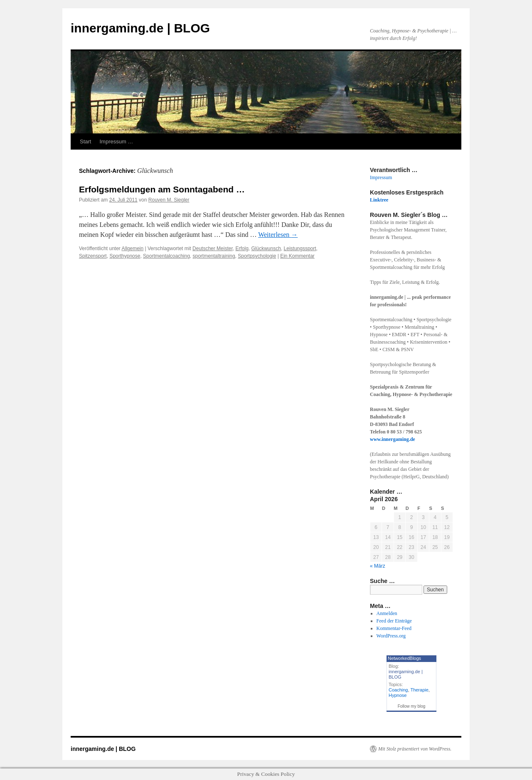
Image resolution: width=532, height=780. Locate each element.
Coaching (398, 690)
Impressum (381, 177)
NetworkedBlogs (404, 658)
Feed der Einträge (394, 621)
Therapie (419, 690)
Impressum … (116, 141)
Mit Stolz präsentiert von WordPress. (415, 749)
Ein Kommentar (297, 256)
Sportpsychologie (257, 256)
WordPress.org (391, 636)
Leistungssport (300, 249)
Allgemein (133, 249)
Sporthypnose (125, 256)
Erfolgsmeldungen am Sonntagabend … (162, 189)
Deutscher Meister (213, 249)
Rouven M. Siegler (169, 200)
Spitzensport (93, 256)
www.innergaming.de (393, 439)
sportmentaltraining (214, 256)
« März (378, 566)
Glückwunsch (266, 249)
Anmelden (387, 613)
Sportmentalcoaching (166, 256)
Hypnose (398, 695)
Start (85, 141)
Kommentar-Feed (394, 628)
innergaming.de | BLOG (140, 28)
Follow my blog (412, 706)
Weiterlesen (278, 235)
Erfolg (242, 249)
